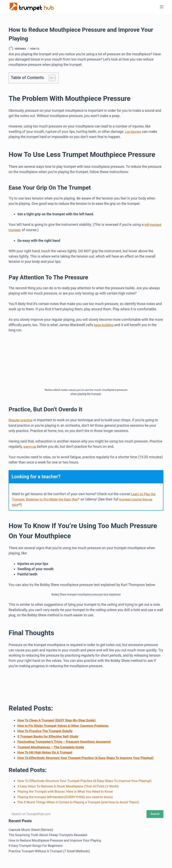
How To (35, 49)
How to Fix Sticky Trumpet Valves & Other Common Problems (66, 725)
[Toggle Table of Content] (50, 78)
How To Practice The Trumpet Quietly (47, 730)
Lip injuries (134, 131)
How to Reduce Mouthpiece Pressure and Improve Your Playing (57, 838)
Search (155, 812)
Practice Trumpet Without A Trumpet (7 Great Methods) (52, 848)
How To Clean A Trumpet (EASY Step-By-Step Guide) (59, 719)
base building (104, 324)
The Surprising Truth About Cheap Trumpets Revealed (50, 833)
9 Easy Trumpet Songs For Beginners (37, 843)
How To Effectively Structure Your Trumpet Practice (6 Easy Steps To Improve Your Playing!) (90, 756)
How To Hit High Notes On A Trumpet (46, 751)
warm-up (30, 446)
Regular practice (21, 420)
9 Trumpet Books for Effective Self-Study (50, 735)
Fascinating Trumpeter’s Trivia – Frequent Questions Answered (67, 740)
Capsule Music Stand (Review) (32, 827)
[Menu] (162, 7)
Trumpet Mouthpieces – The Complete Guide (53, 746)
